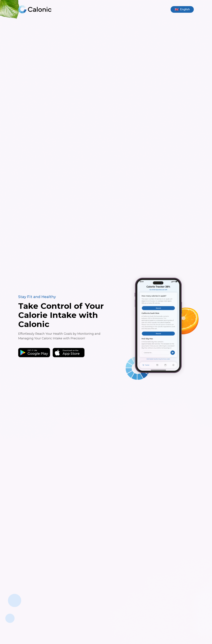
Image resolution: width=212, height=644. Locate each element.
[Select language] (182, 9)
